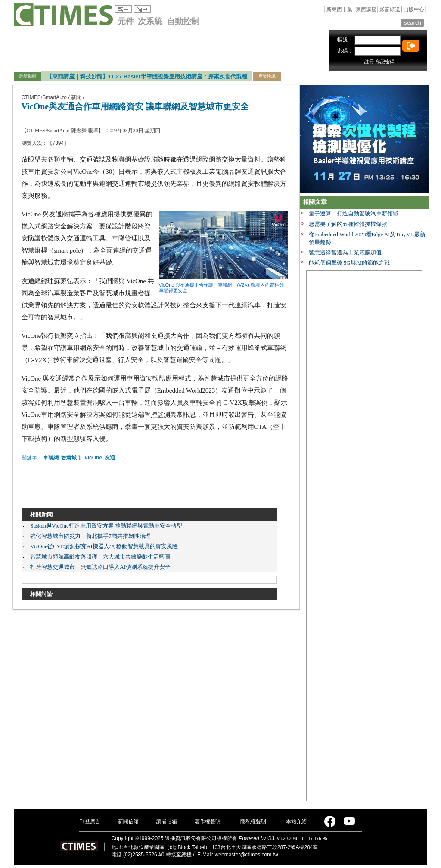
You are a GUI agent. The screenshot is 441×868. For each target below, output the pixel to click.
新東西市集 (339, 9)
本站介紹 (296, 821)
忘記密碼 (385, 62)
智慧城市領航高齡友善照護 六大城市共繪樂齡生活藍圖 (100, 557)
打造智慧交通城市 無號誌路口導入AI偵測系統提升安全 (100, 567)
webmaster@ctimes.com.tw (247, 855)
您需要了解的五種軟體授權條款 (348, 224)
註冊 (369, 62)
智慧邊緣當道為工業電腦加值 (345, 252)
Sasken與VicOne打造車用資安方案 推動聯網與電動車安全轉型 (106, 526)
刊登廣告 (90, 821)
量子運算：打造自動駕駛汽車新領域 (354, 214)
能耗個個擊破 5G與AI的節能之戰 (349, 263)
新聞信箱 (128, 821)
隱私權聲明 (253, 821)
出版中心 (414, 9)
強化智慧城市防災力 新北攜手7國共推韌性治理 (90, 536)
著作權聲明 (208, 821)
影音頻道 (390, 9)
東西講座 (366, 9)
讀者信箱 (167, 821)
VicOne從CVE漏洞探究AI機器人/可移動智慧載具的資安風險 (104, 546)
